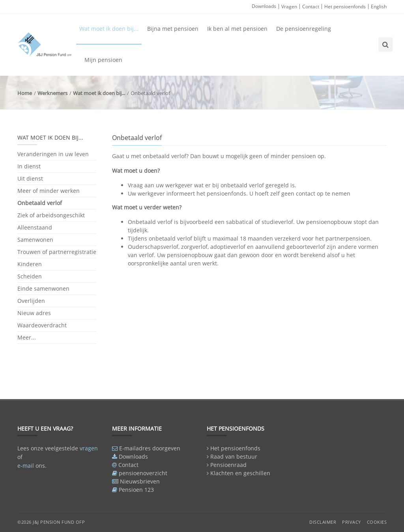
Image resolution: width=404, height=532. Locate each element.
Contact (311, 7)
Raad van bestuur (234, 456)
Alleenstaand (35, 227)
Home (25, 93)
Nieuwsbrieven (140, 481)
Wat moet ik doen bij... (109, 29)
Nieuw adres (34, 313)
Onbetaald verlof (40, 203)
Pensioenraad (228, 465)
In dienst (29, 166)
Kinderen (30, 264)
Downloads (264, 6)
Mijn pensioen (103, 60)
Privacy (352, 522)
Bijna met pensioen (173, 29)
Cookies (377, 522)
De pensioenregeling (304, 29)
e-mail (26, 466)
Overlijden (31, 301)
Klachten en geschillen (240, 473)
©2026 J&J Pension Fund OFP (51, 522)
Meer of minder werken (49, 191)
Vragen (289, 7)
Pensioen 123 (136, 490)
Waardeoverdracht (42, 325)
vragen (89, 448)
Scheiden (30, 276)
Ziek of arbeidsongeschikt (51, 215)
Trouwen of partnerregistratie (57, 252)
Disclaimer (323, 522)
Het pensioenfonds (345, 7)
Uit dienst (30, 178)
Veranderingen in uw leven (53, 155)
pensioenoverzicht (143, 473)
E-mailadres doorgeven (150, 448)
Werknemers (52, 93)
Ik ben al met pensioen (237, 29)
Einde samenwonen (43, 288)
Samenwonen (35, 240)
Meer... (27, 337)
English (379, 7)
